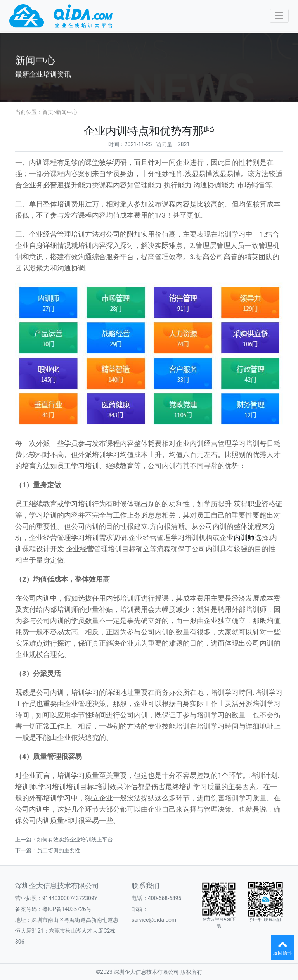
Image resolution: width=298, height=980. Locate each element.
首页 (48, 112)
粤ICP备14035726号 (67, 909)
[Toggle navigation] (279, 16)
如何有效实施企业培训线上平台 (75, 840)
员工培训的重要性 (59, 850)
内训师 (244, 538)
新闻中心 (67, 112)
